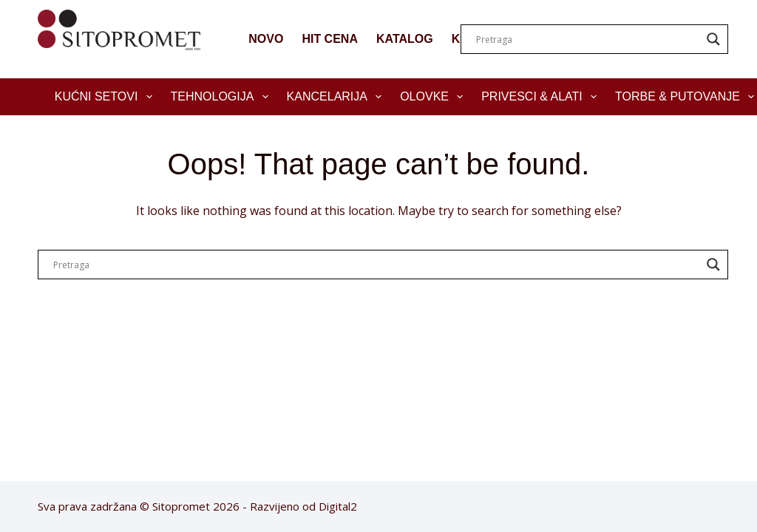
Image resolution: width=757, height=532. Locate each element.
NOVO (266, 39)
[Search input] (588, 39)
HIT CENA (330, 39)
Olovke (434, 97)
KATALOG (405, 39)
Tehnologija (223, 97)
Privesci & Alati (542, 97)
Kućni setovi (106, 97)
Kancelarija (337, 97)
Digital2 (338, 506)
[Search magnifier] (713, 39)
